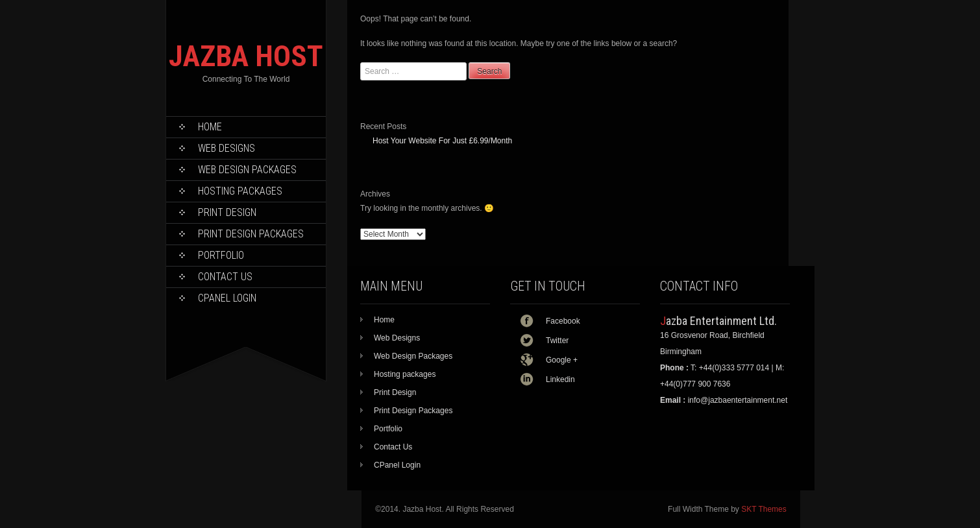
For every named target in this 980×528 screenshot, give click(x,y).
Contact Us (225, 277)
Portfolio (221, 255)
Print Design (227, 212)
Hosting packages (240, 191)
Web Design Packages (247, 170)
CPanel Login (227, 298)
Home (210, 127)
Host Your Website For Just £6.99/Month (442, 141)
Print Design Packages (251, 234)
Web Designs (227, 148)
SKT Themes (764, 509)
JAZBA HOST (246, 56)
